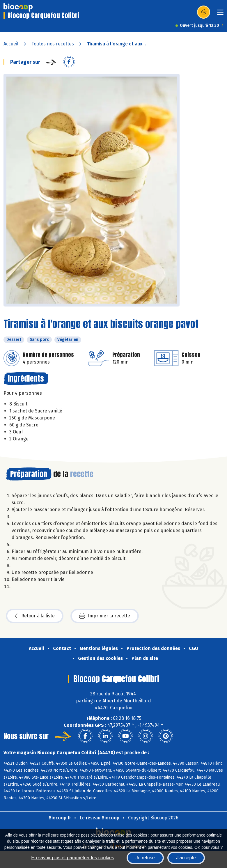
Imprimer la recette (105, 616)
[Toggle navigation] (220, 14)
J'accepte (186, 858)
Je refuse (145, 858)
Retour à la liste (35, 616)
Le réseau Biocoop (100, 818)
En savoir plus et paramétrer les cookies (73, 858)
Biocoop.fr (60, 818)
